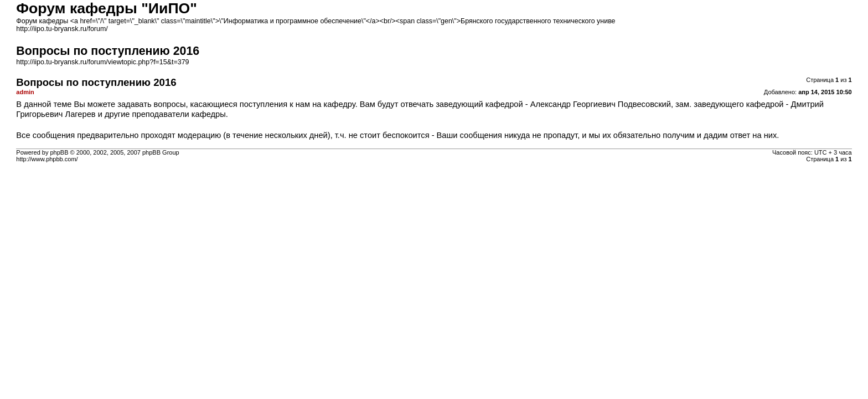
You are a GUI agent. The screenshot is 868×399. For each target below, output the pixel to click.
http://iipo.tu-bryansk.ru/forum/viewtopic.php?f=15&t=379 (102, 62)
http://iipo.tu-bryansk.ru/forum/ (62, 29)
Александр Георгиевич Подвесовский (601, 104)
